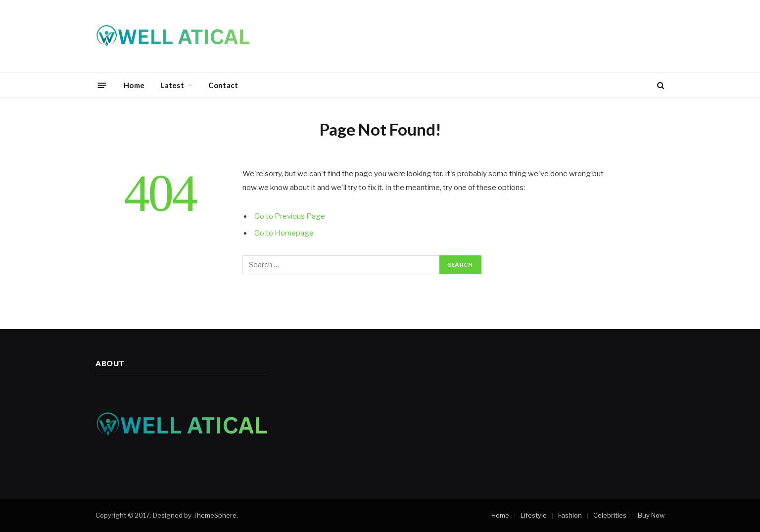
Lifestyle (534, 515)
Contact (223, 85)
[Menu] (102, 85)
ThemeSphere (215, 515)
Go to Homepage (284, 233)
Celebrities (610, 515)
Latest (172, 85)
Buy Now (651, 515)
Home (134, 85)
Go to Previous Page (290, 216)
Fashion (570, 515)
